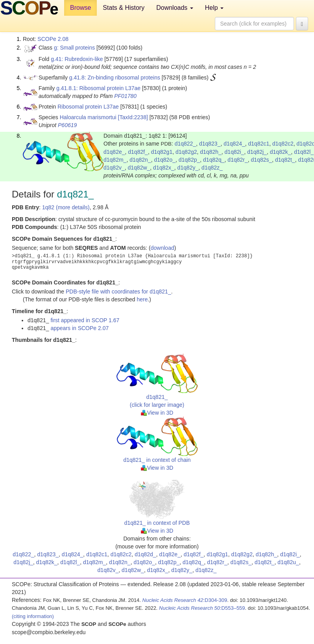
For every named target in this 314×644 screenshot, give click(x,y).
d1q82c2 (283, 144)
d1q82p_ (189, 160)
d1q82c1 (259, 144)
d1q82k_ (281, 152)
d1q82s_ (262, 160)
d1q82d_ (145, 554)
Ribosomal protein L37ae (88, 107)
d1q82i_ (235, 152)
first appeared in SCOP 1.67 (85, 320)
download (163, 248)
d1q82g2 (186, 152)
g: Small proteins (74, 48)
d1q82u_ (288, 562)
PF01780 (125, 96)
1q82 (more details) (66, 207)
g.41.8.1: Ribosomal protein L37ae (98, 88)
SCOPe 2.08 (53, 39)
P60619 (67, 125)
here (142, 299)
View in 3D (157, 413)
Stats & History (124, 8)
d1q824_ (234, 144)
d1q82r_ (237, 160)
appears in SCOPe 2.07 (79, 328)
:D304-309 (185, 600)
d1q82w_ (139, 168)
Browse (80, 8)
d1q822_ (186, 144)
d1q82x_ (164, 168)
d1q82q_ (214, 160)
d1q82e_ (114, 152)
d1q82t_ (285, 160)
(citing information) (33, 616)
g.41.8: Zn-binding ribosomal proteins (115, 78)
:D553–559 (202, 608)
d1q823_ (210, 144)
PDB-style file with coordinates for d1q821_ (118, 292)
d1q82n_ (140, 160)
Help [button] (214, 8)
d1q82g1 (162, 152)
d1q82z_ (212, 168)
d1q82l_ (304, 152)
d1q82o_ (165, 160)
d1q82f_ (138, 152)
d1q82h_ (211, 152)
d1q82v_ (114, 168)
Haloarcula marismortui (88, 117)
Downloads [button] (175, 8)
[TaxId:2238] (133, 117)
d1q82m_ (115, 160)
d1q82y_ (188, 168)
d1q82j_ (257, 152)
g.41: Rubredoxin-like (77, 59)
